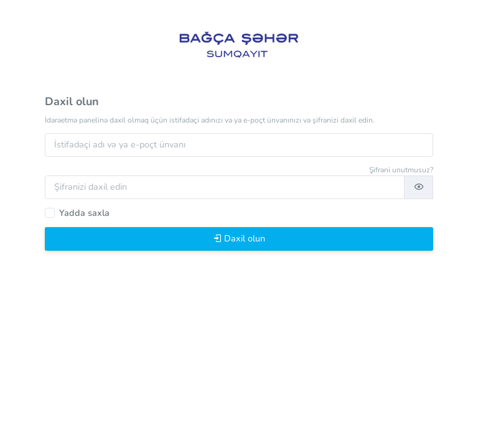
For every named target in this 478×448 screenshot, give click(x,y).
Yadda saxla (84, 213)
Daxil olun (239, 238)
